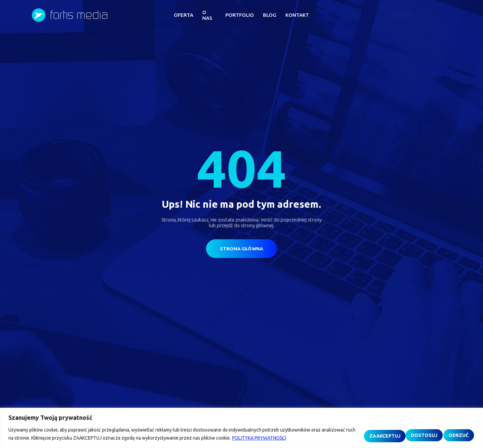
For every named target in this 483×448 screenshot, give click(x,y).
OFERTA (183, 15)
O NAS (207, 15)
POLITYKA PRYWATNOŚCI (51, 438)
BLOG (270, 15)
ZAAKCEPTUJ (446, 430)
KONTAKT (297, 15)
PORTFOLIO (240, 15)
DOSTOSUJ (338, 430)
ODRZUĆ (390, 430)
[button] (424, 15)
